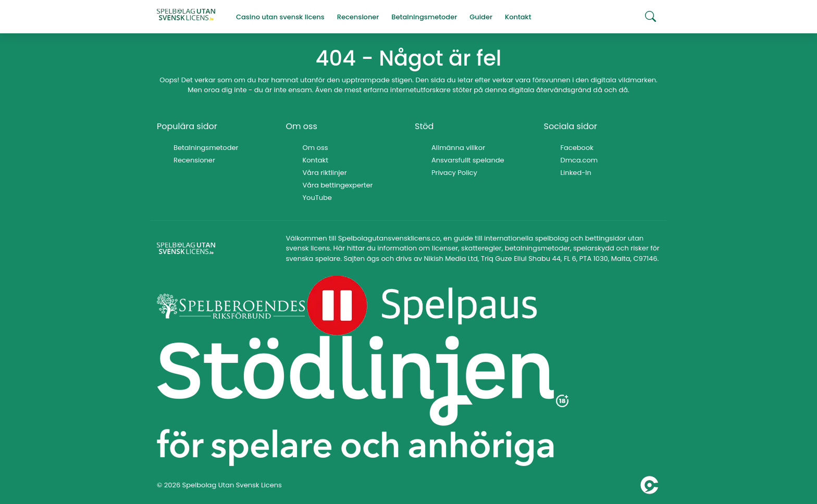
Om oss (315, 148)
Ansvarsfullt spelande (468, 160)
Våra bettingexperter (338, 185)
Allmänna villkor (458, 148)
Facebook (577, 148)
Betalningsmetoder (206, 148)
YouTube (317, 198)
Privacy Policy (454, 173)
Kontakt (315, 160)
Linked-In (576, 173)
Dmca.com (579, 160)
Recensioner (194, 160)
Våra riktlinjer (325, 173)
